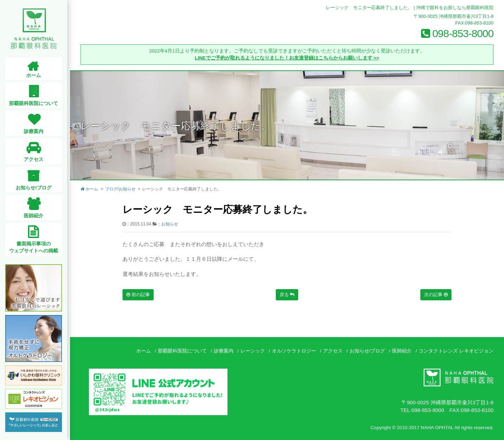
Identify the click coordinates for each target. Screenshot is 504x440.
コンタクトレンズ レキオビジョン (456, 351)
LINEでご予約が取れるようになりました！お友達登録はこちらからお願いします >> (287, 58)
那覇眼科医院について (182, 351)
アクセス (333, 351)
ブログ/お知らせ (120, 189)
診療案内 (224, 351)
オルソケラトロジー (294, 351)
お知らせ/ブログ (367, 351)
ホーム (89, 189)
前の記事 (138, 295)
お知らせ (170, 224)
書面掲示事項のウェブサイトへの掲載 (35, 247)
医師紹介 (402, 351)
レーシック (253, 351)
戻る (287, 295)
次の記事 (436, 295)
